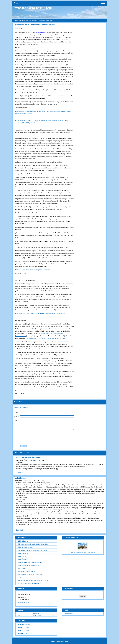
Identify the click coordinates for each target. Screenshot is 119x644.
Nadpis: (17, 416)
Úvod (17, 20)
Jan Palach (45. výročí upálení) (28, 565)
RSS (67, 641)
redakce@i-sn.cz (24, 603)
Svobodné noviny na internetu (33, 8)
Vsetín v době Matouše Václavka (29, 583)
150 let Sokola (23, 541)
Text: (16, 420)
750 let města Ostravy (25, 547)
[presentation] (59, 437)
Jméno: (17, 412)
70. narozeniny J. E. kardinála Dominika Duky (33, 544)
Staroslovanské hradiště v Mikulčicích (31, 574)
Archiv (22, 20)
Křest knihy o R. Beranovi (27, 571)
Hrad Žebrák (22, 559)
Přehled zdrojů (70, 614)
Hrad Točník (22, 556)
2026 (39, 615)
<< (19, 615)
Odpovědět (20, 472)
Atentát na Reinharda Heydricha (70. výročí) (33, 550)
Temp (20, 577)
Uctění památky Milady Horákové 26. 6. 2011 (33, 580)
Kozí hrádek (22, 568)
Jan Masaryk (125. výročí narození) (30, 562)
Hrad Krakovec (23, 553)
